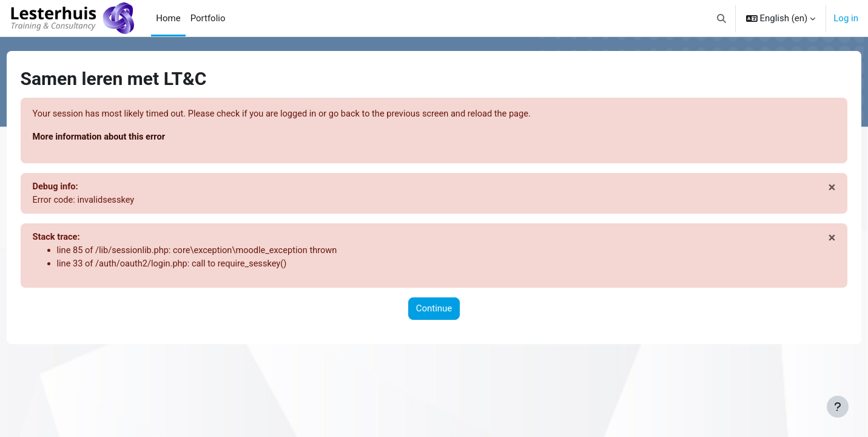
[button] (722, 18)
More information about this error (123, 138)
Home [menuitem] (168, 18)
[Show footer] (838, 407)
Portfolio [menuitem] (208, 18)
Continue (434, 311)
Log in (846, 18)
